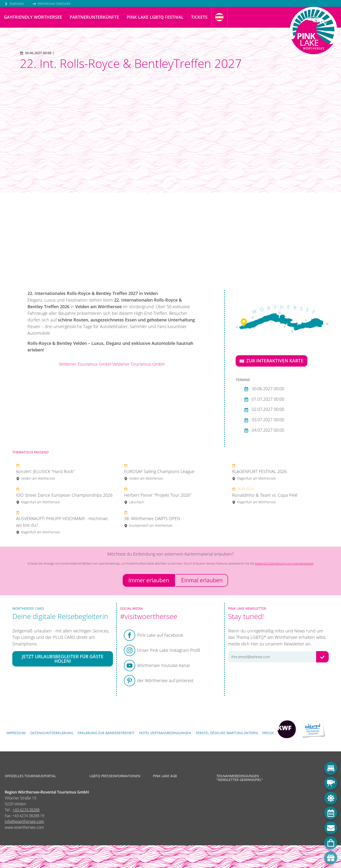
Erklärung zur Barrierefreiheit (106, 733)
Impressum (16, 733)
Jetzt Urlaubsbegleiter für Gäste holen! (63, 659)
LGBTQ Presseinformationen (115, 776)
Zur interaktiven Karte (271, 361)
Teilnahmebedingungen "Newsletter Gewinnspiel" (240, 778)
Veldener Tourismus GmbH (85, 364)
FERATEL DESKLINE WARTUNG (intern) (227, 733)
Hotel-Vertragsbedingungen (165, 733)
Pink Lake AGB (165, 776)
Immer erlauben (149, 580)
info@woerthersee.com (24, 821)
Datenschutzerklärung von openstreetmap (284, 563)
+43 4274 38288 (26, 810)
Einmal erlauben (202, 580)
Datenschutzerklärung (52, 733)
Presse (268, 733)
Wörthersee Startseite (52, 3)
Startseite (14, 3)
